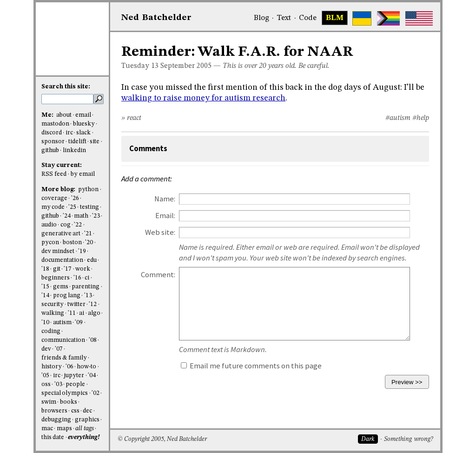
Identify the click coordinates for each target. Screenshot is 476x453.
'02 (96, 393)
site (95, 142)
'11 (72, 313)
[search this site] (67, 99)
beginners (56, 278)
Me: (48, 115)
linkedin (74, 150)
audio (49, 225)
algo (94, 313)
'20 (89, 243)
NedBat (156, 18)
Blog (261, 18)
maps (64, 429)
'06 (69, 367)
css (75, 411)
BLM (335, 18)
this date (53, 437)
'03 (58, 384)
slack (83, 133)
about (64, 115)
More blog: (59, 190)
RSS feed (54, 174)
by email (83, 174)
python (88, 190)
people (75, 384)
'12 (93, 304)
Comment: (158, 275)
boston (72, 243)
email (83, 115)
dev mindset (58, 251)
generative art (61, 234)
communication (63, 340)
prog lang (67, 296)
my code (53, 207)
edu (92, 260)
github (50, 150)
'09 (79, 323)
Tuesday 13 (140, 66)
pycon (50, 243)
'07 (59, 349)
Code (308, 18)
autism (62, 323)
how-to (86, 367)
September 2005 (186, 66)
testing (89, 207)
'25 (72, 207)
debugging (56, 420)
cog (66, 225)
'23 (96, 216)
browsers (54, 411)
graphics (87, 420)
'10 (45, 323)
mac (47, 429)
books (69, 402)
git (57, 269)
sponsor (53, 142)
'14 (45, 296)
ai (82, 313)
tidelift (77, 142)
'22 (78, 225)
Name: (165, 199)
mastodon (55, 124)
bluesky (84, 124)
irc (69, 133)
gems (61, 287)
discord (52, 133)
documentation (62, 260)
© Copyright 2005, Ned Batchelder (162, 439)
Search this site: (66, 87)
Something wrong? (408, 439)
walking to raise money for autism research (203, 98)
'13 (88, 296)
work (83, 269)
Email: (165, 216)
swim (49, 402)
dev (46, 349)
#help (421, 118)
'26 (75, 198)
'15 (45, 287)
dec (87, 411)
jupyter (74, 376)
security (53, 304)
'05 (45, 376)
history (52, 367)
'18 (45, 269)
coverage (54, 198)
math (81, 216)
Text (284, 18)
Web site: (160, 232)
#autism (398, 118)
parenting (86, 287)
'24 (67, 216)
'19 (82, 251)
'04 (92, 376)
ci (87, 278)
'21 (88, 234)
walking (53, 313)
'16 (77, 278)
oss (46, 384)
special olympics (65, 393)
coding (51, 331)
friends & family (64, 358)
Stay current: (62, 165)
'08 (93, 340)
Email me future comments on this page (251, 366)
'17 (68, 269)
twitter (76, 304)
